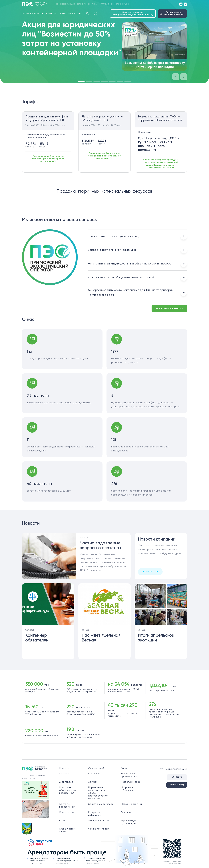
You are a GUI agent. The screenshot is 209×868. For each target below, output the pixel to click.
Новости (51, 14)
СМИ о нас (94, 774)
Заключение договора (101, 804)
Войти (179, 777)
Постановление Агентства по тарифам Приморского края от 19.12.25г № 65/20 (104, 156)
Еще (80, 14)
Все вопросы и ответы (169, 309)
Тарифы (125, 768)
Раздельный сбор (131, 782)
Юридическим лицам (88, 4)
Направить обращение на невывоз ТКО (68, 790)
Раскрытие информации (95, 814)
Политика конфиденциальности (34, 775)
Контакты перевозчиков (67, 805)
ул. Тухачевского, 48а (174, 769)
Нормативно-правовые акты (129, 775)
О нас (63, 821)
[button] (176, 77)
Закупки (93, 782)
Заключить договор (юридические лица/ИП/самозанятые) (133, 14)
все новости (150, 572)
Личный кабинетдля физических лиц (174, 14)
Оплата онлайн (67, 14)
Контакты (65, 774)
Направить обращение (128, 789)
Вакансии (126, 812)
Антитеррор (66, 782)
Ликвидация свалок (33, 14)
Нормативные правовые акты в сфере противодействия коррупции (98, 793)
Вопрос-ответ (68, 812)
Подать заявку (177, 785)
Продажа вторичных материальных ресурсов (104, 191)
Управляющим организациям (115, 4)
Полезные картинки (132, 804)
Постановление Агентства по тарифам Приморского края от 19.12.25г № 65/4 (48, 159)
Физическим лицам (65, 4)
